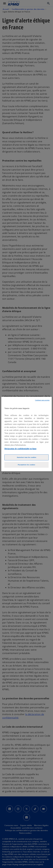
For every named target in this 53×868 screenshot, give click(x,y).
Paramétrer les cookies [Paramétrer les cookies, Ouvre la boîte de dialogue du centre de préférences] (26, 465)
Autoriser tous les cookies (26, 457)
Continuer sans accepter (42, 400)
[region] (26, 434)
